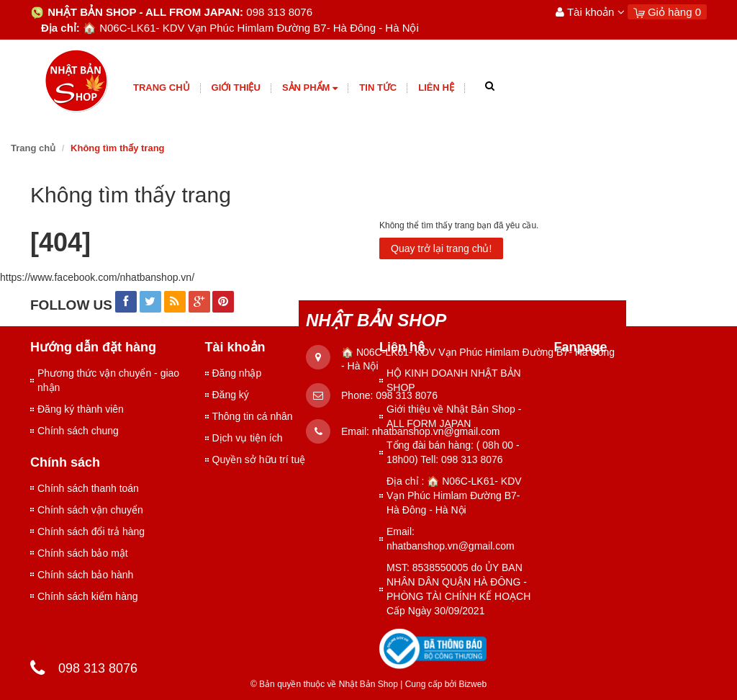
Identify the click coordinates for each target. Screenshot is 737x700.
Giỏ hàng (667, 12)
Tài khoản (590, 12)
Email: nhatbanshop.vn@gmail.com (451, 539)
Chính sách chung (78, 431)
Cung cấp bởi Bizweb (443, 684)
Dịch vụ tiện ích (248, 438)
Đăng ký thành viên (81, 409)
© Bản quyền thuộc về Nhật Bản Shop (324, 684)
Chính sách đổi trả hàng (91, 531)
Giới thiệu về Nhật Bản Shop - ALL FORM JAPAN (454, 416)
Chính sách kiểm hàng (88, 596)
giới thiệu (236, 87)
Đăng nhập (237, 373)
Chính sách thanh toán (88, 488)
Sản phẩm (310, 88)
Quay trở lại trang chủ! (441, 248)
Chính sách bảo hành (85, 575)
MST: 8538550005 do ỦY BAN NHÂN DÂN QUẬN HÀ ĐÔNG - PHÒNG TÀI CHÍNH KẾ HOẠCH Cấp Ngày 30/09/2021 (458, 589)
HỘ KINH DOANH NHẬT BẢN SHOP (454, 380)
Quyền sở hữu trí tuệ (259, 459)
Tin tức (378, 87)
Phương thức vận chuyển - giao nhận (108, 380)
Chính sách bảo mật (83, 553)
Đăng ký (231, 395)
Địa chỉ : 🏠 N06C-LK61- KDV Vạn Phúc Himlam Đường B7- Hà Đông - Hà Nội (454, 495)
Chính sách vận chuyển (90, 510)
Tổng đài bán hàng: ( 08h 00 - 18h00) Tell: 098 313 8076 (453, 452)
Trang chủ (162, 87)
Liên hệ (436, 87)
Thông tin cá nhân (253, 416)
